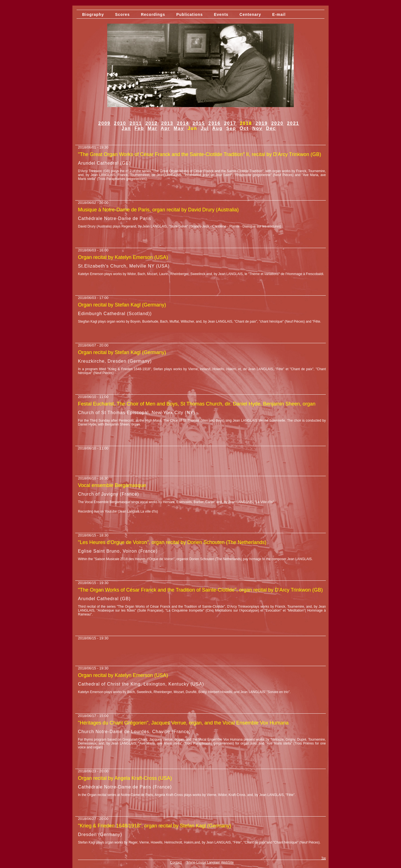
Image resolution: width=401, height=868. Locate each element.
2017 (230, 123)
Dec (271, 128)
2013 (167, 123)
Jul (205, 128)
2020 (277, 123)
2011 (136, 123)
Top (324, 858)
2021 (293, 123)
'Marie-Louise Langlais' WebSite (210, 862)
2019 (262, 123)
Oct (244, 128)
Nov (257, 128)
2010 (120, 123)
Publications (190, 14)
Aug (217, 128)
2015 (199, 123)
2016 (214, 123)
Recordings (153, 14)
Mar (152, 128)
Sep (231, 128)
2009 (104, 123)
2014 (183, 123)
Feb (139, 128)
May (179, 128)
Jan (126, 128)
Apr (165, 128)
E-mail (279, 14)
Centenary (250, 14)
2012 (151, 123)
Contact (176, 862)
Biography (93, 14)
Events (221, 14)
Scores (122, 14)
